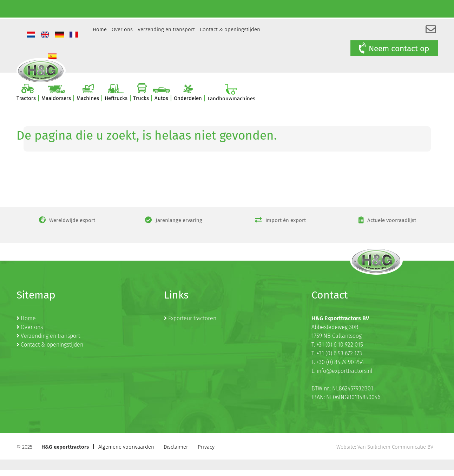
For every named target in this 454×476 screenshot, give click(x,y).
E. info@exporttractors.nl (342, 371)
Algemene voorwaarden (126, 447)
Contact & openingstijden (230, 29)
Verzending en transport (166, 29)
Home (100, 29)
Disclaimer (176, 447)
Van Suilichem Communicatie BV (395, 447)
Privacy (206, 447)
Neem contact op (393, 48)
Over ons (122, 29)
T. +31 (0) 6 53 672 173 (337, 353)
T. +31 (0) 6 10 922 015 (337, 345)
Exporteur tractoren (192, 318)
